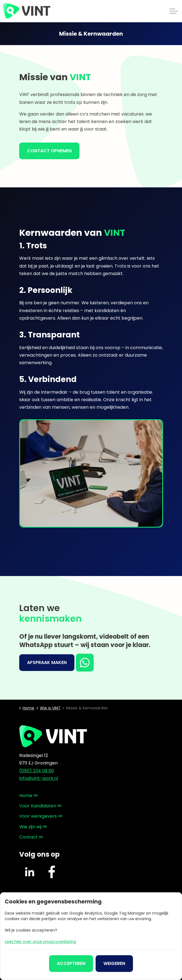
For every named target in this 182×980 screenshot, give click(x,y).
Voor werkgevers (41, 816)
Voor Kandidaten (40, 806)
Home (28, 796)
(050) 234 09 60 (37, 771)
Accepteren (71, 964)
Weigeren (114, 964)
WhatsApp (85, 663)
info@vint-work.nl (39, 778)
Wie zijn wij (33, 827)
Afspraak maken (47, 663)
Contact (31, 837)
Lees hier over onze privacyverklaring (40, 942)
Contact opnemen (49, 151)
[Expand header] (174, 11)
